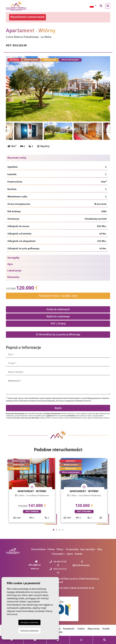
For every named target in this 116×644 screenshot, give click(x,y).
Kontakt (78, 554)
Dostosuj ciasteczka (30, 631)
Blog (100, 549)
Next (106, 89)
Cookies (81, 629)
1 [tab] (53, 530)
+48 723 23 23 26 (58, 571)
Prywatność (69, 629)
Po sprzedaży (72, 549)
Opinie (70, 554)
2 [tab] (56, 530)
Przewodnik (58, 554)
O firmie (51, 549)
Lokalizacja (14, 271)
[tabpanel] (32, 491)
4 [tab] (63, 530)
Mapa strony (94, 629)
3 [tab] (60, 530)
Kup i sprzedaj (87, 549)
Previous (10, 89)
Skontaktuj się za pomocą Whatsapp (58, 334)
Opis (10, 264)
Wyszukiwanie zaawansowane (27, 17)
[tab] (58, 158)
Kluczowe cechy (17, 158)
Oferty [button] (60, 549)
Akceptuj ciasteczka (29, 622)
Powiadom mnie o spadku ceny (58, 296)
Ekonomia (13, 277)
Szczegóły (13, 258)
